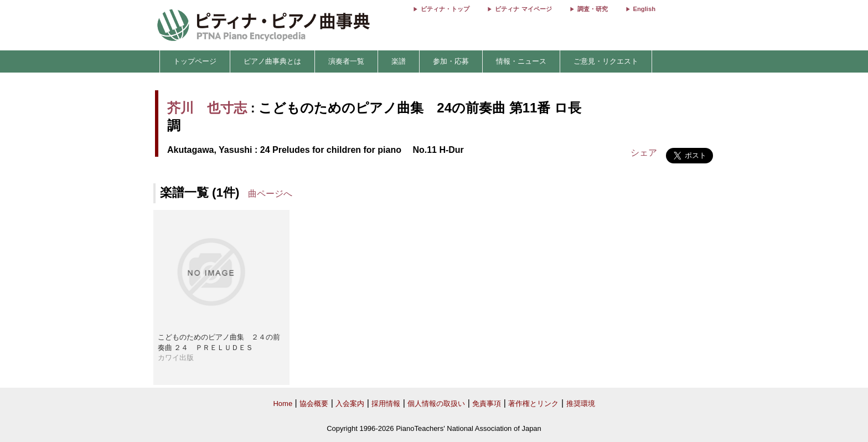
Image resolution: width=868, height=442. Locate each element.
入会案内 (350, 404)
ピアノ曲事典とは (272, 61)
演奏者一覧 (346, 61)
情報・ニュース (521, 61)
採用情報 (386, 404)
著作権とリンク (533, 404)
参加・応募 (451, 61)
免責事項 (487, 404)
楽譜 (399, 61)
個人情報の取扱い (436, 404)
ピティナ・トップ (445, 9)
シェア (644, 153)
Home (283, 404)
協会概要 (314, 404)
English (644, 9)
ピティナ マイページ (523, 9)
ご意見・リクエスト (606, 61)
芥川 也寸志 (207, 108)
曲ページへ (270, 194)
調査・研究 (593, 9)
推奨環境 (581, 404)
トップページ (195, 61)
